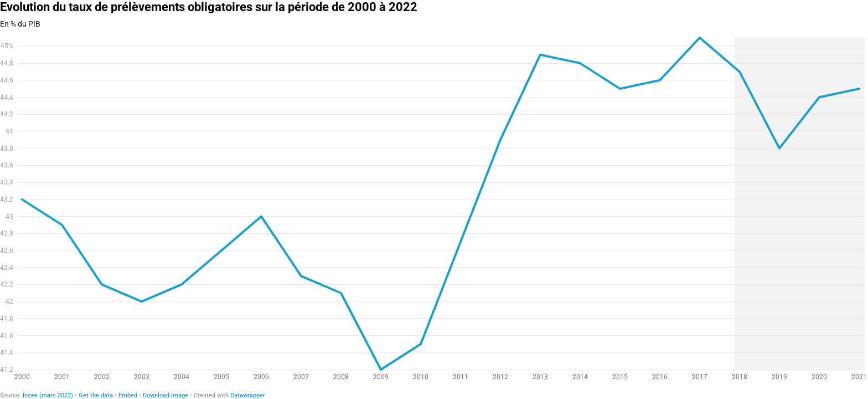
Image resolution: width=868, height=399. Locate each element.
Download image (166, 395)
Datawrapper (248, 395)
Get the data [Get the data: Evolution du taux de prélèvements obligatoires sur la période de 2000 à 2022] (96, 395)
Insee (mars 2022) (48, 395)
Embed (128, 395)
